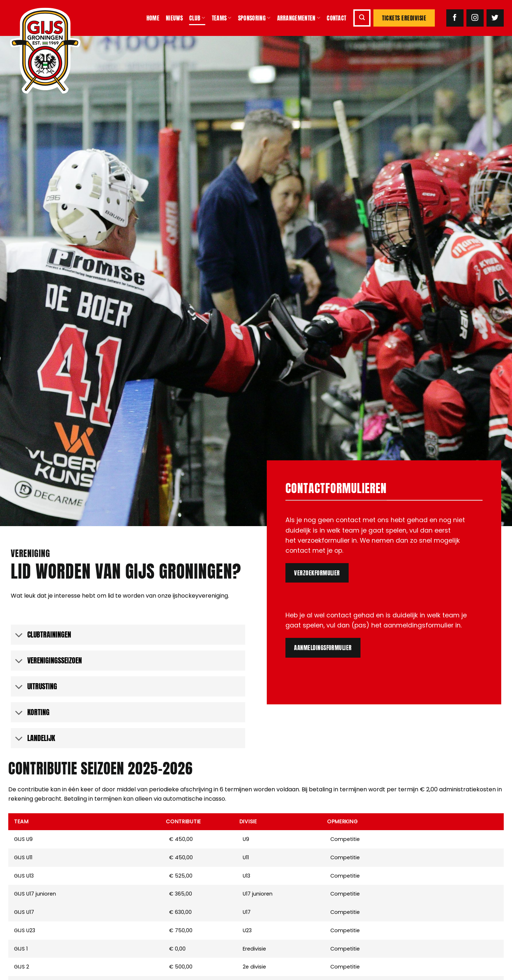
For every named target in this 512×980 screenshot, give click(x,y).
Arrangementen (299, 18)
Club (197, 18)
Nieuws (174, 18)
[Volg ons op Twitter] (495, 18)
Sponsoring (254, 18)
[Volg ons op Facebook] (455, 18)
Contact (336, 18)
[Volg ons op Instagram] (475, 18)
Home (153, 18)
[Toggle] (19, 636)
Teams (222, 18)
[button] (362, 18)
